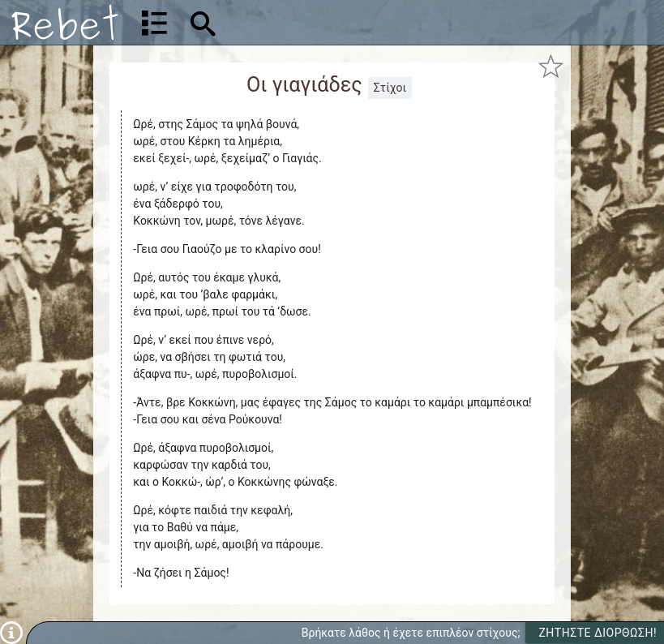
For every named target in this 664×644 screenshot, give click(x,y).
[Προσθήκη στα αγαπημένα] (550, 66)
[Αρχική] (65, 22)
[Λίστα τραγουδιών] (154, 23)
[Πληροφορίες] (11, 632)
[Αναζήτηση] (306, 22)
